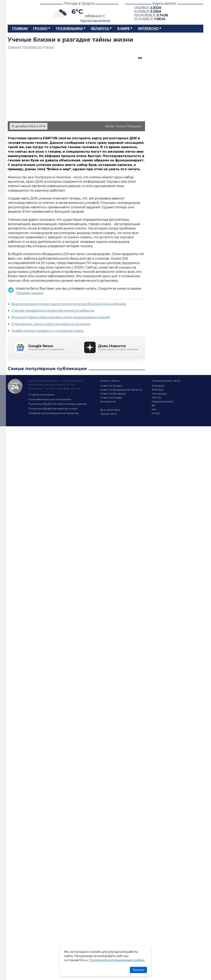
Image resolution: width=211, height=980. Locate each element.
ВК (154, 405)
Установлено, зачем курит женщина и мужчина (51, 324)
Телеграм (158, 386)
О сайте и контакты (41, 395)
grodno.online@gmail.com (63, 388)
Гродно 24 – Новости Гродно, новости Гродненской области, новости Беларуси (21, 12)
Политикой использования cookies (117, 960)
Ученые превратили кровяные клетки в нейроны (53, 311)
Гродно (40, 29)
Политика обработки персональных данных (58, 404)
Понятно (138, 970)
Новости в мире (111, 397)
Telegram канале (29, 293)
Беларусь (100, 29)
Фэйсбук (158, 390)
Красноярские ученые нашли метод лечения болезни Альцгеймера (69, 304)
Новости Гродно (111, 386)
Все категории (110, 410)
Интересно (148, 29)
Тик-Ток (157, 397)
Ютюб (156, 413)
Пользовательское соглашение (50, 399)
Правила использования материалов (53, 413)
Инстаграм (159, 394)
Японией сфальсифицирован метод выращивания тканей (61, 317)
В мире (124, 29)
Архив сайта (109, 414)
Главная (20, 29)
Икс (154, 409)
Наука (49, 47)
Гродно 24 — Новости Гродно (15, 386)
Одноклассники (162, 401)
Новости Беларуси (113, 394)
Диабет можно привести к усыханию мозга (47, 331)
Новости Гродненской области (121, 390)
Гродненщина (69, 29)
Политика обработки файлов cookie (53, 409)
